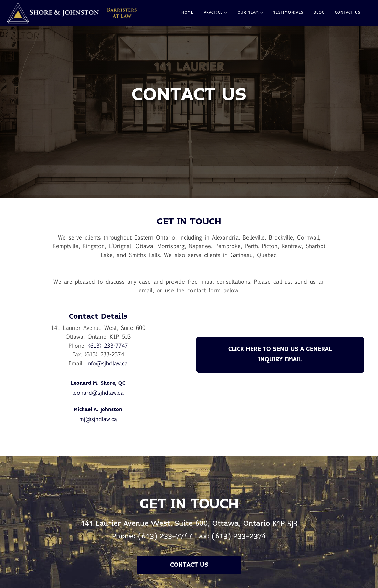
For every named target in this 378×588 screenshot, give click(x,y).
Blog (319, 13)
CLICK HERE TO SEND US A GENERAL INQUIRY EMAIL (280, 354)
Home (187, 13)
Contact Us (348, 13)
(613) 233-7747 (108, 346)
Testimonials (288, 13)
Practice (215, 13)
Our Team (250, 13)
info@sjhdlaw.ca (107, 363)
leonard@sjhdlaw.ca (98, 392)
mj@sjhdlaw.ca (98, 419)
